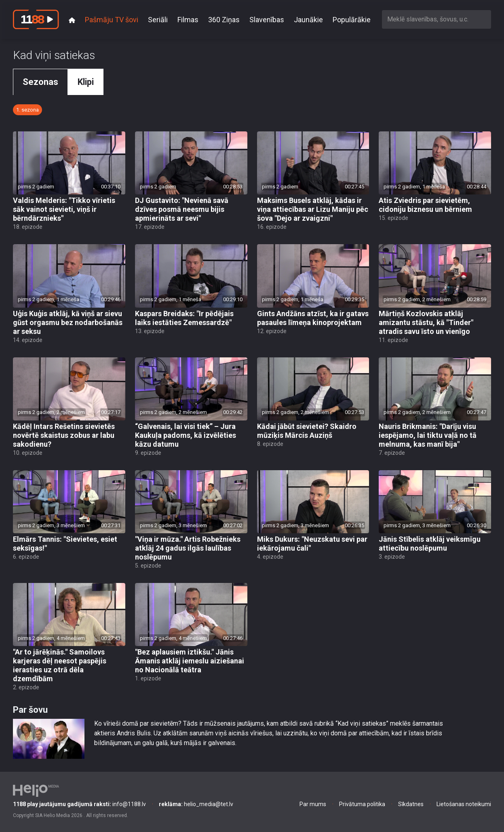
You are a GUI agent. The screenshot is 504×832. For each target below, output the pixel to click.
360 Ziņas (224, 20)
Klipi (86, 82)
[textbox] (437, 19)
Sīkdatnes (411, 804)
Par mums (313, 804)
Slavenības (267, 20)
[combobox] (437, 19)
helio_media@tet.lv (196, 804)
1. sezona (27, 110)
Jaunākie (308, 20)
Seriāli (158, 20)
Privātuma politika (362, 804)
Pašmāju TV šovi (112, 20)
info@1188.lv (79, 804)
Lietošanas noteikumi (464, 804)
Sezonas (40, 82)
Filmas (188, 20)
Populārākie (352, 20)
